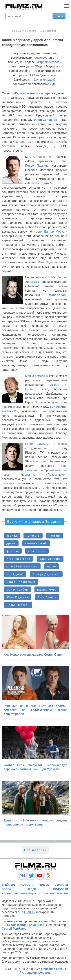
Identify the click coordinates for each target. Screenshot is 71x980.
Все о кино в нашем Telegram (34, 522)
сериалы (61, 885)
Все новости (35, 850)
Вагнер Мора (54, 232)
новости (27, 885)
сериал (12, 536)
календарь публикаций (19, 893)
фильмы (44, 885)
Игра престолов (18, 559)
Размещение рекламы (35, 973)
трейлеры (9, 885)
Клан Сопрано (50, 559)
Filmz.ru (30, 912)
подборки (61, 889)
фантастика (37, 551)
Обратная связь (53, 969)
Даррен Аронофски (21, 582)
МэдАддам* (15, 574)
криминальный (36, 543)
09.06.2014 (18, 31)
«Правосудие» (56, 475)
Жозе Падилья (17, 597)
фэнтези (13, 551)
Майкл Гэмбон (35, 376)
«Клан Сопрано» (45, 120)
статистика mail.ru (54, 893)
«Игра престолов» (49, 62)
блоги (6, 889)
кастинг (55, 536)
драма (11, 543)
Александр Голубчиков (28, 925)
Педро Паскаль (37, 166)
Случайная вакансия (22, 567)
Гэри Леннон (47, 597)
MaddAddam (58, 295)
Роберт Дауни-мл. (38, 444)
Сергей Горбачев (14, 929)
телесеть (33, 536)
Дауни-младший (45, 80)
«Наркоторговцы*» (39, 183)
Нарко (52, 567)
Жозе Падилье (48, 262)
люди (32, 889)
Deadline (32, 31)
